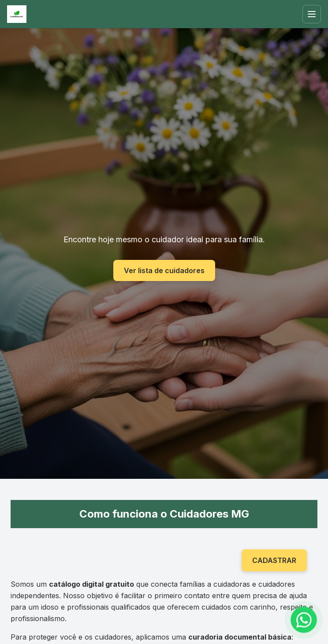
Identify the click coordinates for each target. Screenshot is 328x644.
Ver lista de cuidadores (164, 270)
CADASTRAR (274, 560)
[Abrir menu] (312, 14)
